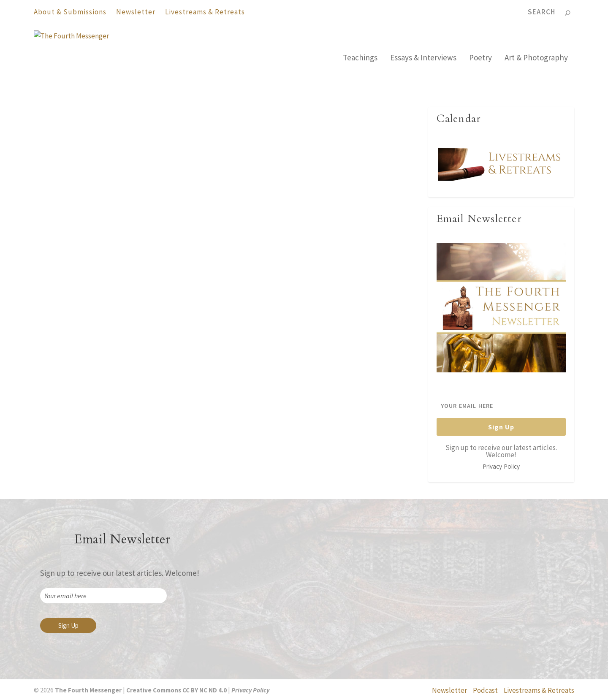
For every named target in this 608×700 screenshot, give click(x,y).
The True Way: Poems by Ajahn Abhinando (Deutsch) (317, 242)
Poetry (480, 58)
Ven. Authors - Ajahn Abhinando (175, 264)
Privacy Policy (501, 466)
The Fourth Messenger (72, 264)
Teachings (360, 58)
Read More (62, 329)
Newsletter (136, 12)
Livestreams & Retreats (205, 12)
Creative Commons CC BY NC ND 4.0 (176, 690)
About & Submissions (70, 12)
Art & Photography (536, 58)
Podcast (485, 690)
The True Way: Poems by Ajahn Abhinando (119, 242)
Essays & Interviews (423, 58)
